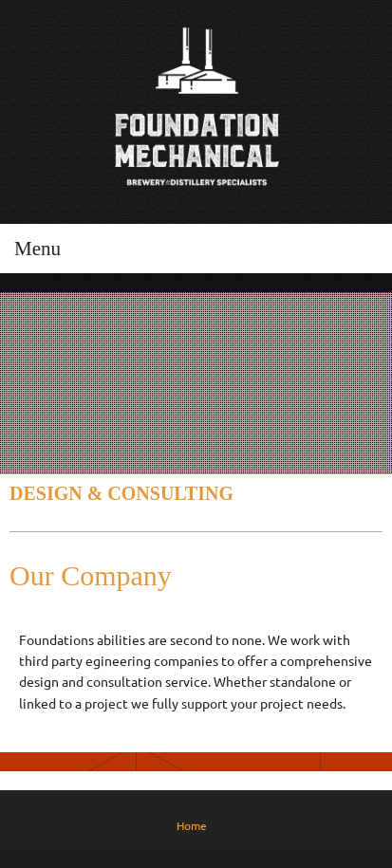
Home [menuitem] (192, 826)
